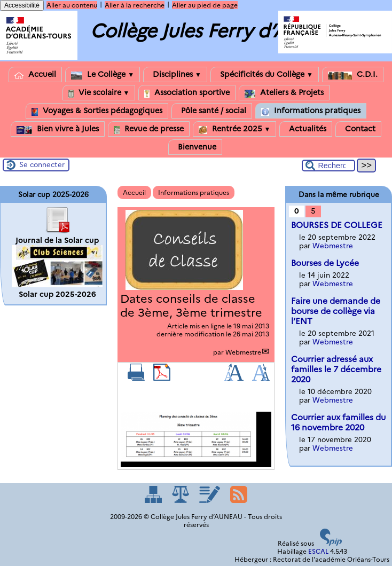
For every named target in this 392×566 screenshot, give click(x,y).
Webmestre (243, 352)
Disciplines (175, 74)
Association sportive (187, 93)
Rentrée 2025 (235, 129)
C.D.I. (353, 74)
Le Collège (103, 74)
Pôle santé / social (212, 111)
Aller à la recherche (135, 5)
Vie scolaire (99, 93)
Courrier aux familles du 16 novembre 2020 (338, 422)
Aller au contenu (72, 5)
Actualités (306, 129)
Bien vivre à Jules (58, 129)
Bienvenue (195, 147)
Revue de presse (149, 129)
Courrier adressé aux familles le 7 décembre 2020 (336, 369)
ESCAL (318, 551)
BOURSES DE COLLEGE (337, 225)
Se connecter (42, 164)
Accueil (35, 74)
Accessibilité (22, 5)
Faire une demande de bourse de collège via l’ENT (336, 311)
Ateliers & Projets (284, 93)
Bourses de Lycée (325, 263)
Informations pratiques (311, 111)
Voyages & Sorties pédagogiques (97, 111)
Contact (358, 129)
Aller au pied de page (205, 5)
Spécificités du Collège (265, 74)
